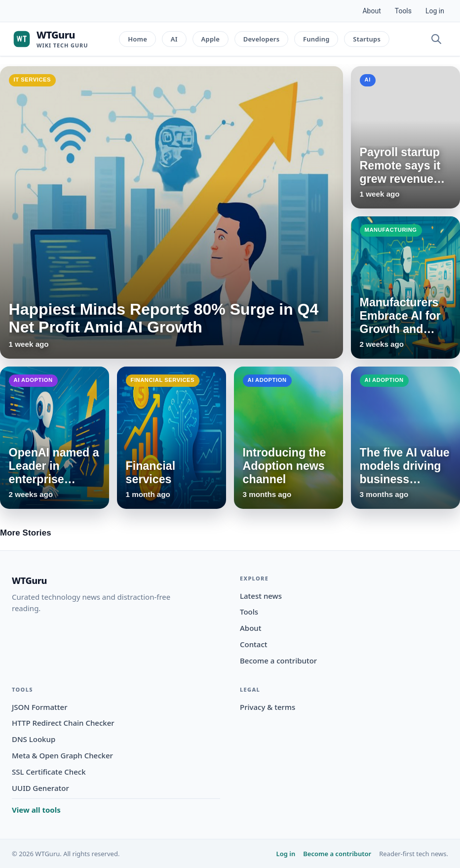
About (371, 11)
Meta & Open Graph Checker (62, 755)
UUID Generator (40, 788)
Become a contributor (278, 661)
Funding (316, 39)
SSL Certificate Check (49, 772)
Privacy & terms (268, 707)
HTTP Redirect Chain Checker (63, 723)
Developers (262, 39)
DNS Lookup (34, 739)
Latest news (261, 596)
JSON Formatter (40, 707)
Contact (254, 644)
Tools (403, 11)
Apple (211, 39)
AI (174, 39)
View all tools (36, 810)
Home (137, 39)
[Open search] (436, 39)
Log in (435, 11)
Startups (367, 39)
